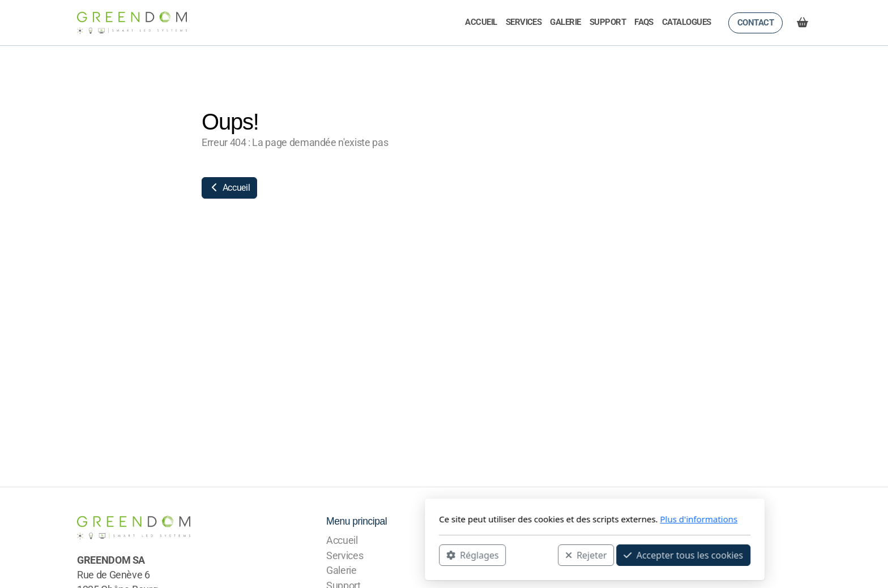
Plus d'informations (548, 519)
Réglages (322, 555)
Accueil (229, 188)
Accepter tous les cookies (533, 555)
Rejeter (436, 555)
